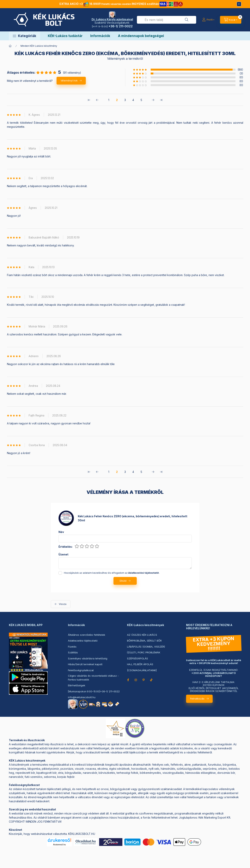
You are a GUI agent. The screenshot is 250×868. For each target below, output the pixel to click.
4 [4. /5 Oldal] (133, 100)
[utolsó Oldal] (161, 100)
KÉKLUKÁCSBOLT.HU (82, 834)
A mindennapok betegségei (141, 36)
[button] (24, 36)
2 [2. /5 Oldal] (117, 100)
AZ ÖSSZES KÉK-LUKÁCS (142, 635)
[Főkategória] (10, 46)
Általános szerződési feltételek (87, 635)
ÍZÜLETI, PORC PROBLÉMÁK (144, 652)
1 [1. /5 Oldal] (109, 100)
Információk (100, 36)
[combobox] (167, 20)
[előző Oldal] (97, 100)
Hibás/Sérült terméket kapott (85, 664)
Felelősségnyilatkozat (81, 670)
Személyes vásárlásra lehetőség (88, 658)
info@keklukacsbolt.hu (82, 697)
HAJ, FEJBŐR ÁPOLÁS (140, 664)
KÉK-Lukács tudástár (65, 36)
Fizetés (72, 647)
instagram (136, 680)
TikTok (151, 680)
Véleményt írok (69, 81)
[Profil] (208, 20)
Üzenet (63, 554)
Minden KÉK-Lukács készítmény (39, 46)
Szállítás (73, 652)
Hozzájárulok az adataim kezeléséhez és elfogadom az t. (112, 573)
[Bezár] (239, 4)
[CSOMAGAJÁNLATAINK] (142, 670)
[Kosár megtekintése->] (230, 20)
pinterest (144, 680)
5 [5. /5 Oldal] (141, 100)
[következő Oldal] (153, 100)
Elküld (123, 581)
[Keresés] (187, 20)
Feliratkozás (197, 699)
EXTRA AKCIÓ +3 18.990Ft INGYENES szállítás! (121, 4)
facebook (128, 680)
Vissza (63, 604)
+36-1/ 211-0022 (110, 691)
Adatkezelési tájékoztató (83, 641)
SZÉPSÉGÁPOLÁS (137, 658)
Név (61, 532)
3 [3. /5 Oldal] (125, 100)
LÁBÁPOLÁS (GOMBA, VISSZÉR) (146, 647)
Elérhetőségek (77, 685)
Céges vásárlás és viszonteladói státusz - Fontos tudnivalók (93, 678)
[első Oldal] (89, 100)
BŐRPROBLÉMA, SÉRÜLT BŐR (144, 641)
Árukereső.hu (59, 845)
